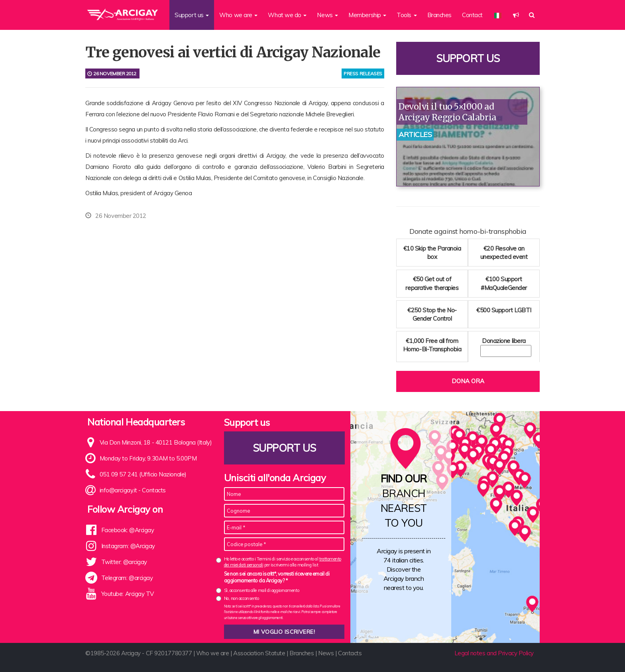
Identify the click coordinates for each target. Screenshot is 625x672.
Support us (468, 58)
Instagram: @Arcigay (128, 546)
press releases (363, 73)
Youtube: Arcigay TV (128, 594)
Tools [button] (407, 15)
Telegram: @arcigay (127, 578)
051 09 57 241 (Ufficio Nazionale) (143, 474)
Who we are (213, 653)
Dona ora (468, 381)
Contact (472, 15)
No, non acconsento (242, 598)
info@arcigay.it (118, 490)
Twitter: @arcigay (124, 562)
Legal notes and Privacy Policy (494, 653)
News (326, 653)
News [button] (327, 15)
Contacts (154, 490)
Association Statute (259, 653)
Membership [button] (367, 15)
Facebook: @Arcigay (128, 530)
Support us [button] (192, 15)
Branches (439, 15)
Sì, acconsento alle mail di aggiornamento (262, 590)
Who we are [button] (238, 15)
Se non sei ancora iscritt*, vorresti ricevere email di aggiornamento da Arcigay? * (277, 577)
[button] (516, 15)
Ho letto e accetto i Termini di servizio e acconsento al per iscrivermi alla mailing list (283, 562)
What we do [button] (287, 15)
